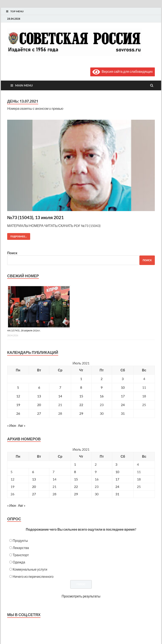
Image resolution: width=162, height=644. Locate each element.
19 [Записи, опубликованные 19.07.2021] (18, 405)
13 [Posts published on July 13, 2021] (34, 479)
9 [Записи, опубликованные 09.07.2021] (102, 387)
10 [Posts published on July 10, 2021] (117, 472)
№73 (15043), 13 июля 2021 (35, 217)
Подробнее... (17, 235)
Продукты (20, 540)
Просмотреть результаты (81, 596)
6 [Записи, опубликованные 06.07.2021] (39, 387)
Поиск (12, 253)
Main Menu (24, 85)
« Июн (12, 425)
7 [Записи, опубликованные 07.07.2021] (60, 387)
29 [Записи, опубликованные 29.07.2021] (81, 413)
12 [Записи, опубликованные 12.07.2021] (18, 396)
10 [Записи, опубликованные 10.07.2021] (123, 387)
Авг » (22, 425)
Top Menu (17, 11)
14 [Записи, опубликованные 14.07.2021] (60, 396)
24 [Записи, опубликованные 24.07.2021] (123, 405)
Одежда (19, 562)
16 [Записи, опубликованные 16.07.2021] (102, 396)
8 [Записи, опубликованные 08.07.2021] (81, 387)
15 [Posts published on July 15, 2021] (76, 479)
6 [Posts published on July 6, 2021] (33, 472)
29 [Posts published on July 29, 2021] (76, 494)
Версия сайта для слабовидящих (123, 71)
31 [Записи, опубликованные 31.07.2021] (123, 413)
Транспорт (21, 555)
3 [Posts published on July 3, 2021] (116, 464)
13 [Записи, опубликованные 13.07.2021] (39, 396)
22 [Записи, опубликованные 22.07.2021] (81, 405)
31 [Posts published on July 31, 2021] (117, 494)
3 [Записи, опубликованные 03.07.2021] (123, 379)
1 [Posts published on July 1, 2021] (75, 464)
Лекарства (21, 548)
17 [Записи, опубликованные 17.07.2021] (123, 396)
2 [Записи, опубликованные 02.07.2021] (102, 379)
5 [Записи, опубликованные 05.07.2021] (18, 387)
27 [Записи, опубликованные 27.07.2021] (39, 413)
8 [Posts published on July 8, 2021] (75, 472)
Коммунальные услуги (30, 569)
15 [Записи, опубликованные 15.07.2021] (81, 396)
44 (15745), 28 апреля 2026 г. (24, 330)
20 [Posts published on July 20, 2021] (34, 487)
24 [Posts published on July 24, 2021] (117, 487)
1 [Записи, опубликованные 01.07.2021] (81, 379)
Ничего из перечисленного (33, 576)
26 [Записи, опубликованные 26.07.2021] (18, 413)
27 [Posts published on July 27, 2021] (34, 494)
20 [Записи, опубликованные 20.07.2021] (39, 405)
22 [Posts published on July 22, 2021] (76, 487)
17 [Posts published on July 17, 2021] (117, 479)
